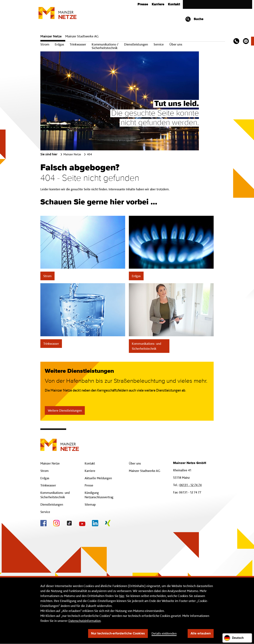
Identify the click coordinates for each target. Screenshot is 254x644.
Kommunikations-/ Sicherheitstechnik (105, 46)
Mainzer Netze (51, 36)
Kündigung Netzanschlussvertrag (99, 495)
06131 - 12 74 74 (190, 485)
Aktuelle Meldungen (98, 478)
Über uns (176, 44)
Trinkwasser (78, 44)
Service (159, 44)
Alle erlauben (201, 633)
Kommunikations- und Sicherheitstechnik (146, 346)
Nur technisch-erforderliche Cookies (118, 633)
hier (122, 596)
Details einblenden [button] (164, 633)
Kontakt (174, 4)
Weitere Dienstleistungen (65, 410)
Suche (194, 19)
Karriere (158, 4)
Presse (143, 4)
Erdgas (59, 44)
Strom (45, 44)
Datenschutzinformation (85, 621)
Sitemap (90, 504)
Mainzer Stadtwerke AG (82, 36)
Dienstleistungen (136, 44)
